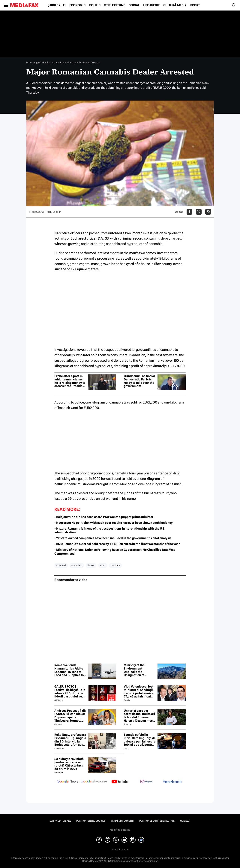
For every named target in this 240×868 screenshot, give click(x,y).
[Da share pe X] (199, 212)
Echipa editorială (60, 821)
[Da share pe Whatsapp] (208, 212)
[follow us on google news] (67, 782)
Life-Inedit (151, 5)
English (47, 62)
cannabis (77, 565)
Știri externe (115, 5)
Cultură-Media (175, 5)
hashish (115, 565)
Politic (95, 5)
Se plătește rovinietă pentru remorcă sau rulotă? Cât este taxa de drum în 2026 (69, 764)
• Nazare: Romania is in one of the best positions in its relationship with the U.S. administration (110, 531)
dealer (91, 565)
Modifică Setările (120, 830)
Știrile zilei (57, 5)
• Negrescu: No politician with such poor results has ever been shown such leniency (114, 523)
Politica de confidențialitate (157, 821)
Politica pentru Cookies (91, 821)
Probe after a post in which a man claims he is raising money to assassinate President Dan (70, 381)
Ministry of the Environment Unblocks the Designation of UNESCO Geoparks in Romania (139, 670)
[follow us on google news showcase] (94, 782)
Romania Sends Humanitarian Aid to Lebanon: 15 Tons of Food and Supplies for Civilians (70, 670)
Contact (185, 821)
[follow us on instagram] (146, 782)
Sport (195, 5)
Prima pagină (34, 62)
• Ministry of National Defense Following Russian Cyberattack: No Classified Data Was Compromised (115, 552)
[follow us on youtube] (120, 782)
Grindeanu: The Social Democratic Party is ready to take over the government (139, 381)
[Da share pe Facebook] (189, 212)
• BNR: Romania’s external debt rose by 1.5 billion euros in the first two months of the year (117, 544)
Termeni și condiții (122, 821)
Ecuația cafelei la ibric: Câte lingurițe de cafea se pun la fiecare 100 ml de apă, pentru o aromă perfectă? (140, 740)
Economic (77, 5)
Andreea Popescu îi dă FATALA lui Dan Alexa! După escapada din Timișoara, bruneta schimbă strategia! (70, 716)
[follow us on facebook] (172, 782)
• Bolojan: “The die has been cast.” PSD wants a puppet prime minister (104, 517)
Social (134, 5)
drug (103, 565)
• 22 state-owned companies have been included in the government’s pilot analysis (113, 538)
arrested (61, 565)
